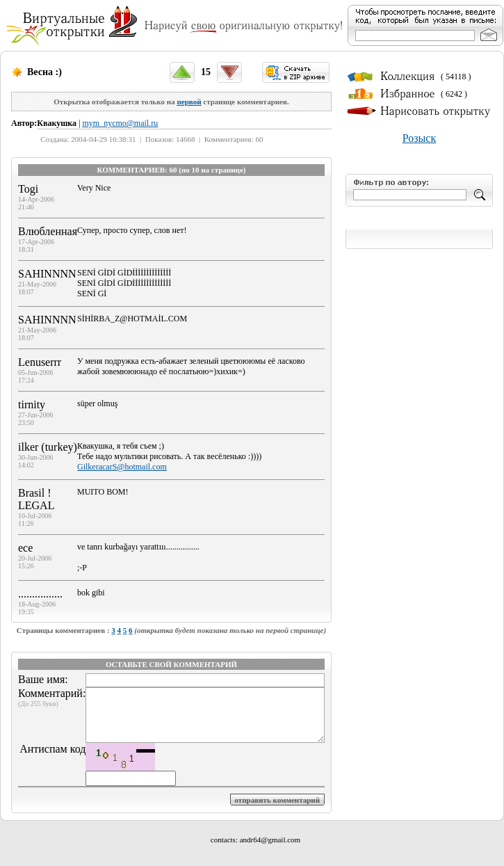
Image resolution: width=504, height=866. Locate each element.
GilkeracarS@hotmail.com (122, 467)
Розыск (419, 138)
